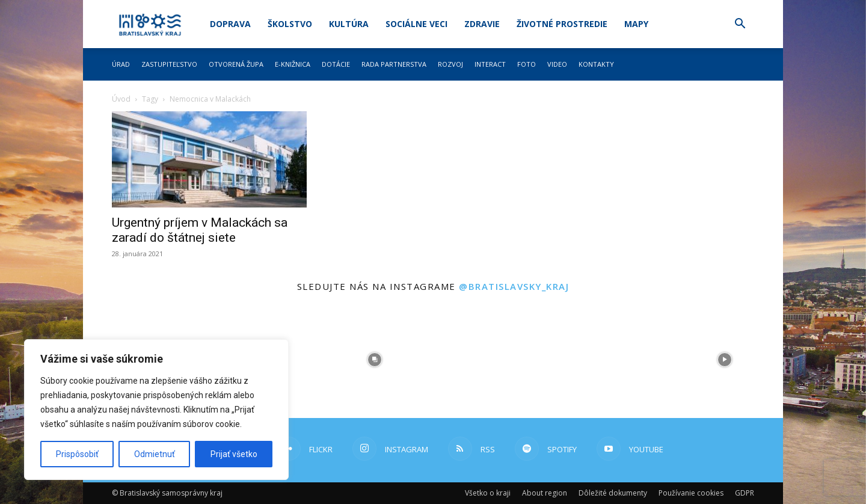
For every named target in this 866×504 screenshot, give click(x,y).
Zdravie (482, 24)
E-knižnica (293, 64)
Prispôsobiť (77, 454)
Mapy (636, 24)
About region (545, 493)
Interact (490, 64)
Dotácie (336, 64)
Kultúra (349, 24)
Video (557, 64)
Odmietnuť (155, 454)
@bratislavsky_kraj (514, 286)
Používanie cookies (691, 493)
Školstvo (290, 24)
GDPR (745, 493)
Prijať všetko (234, 454)
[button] (740, 25)
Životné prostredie (562, 24)
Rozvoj (450, 64)
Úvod (121, 99)
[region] (156, 410)
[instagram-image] (375, 360)
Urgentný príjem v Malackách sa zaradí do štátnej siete (200, 230)
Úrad (121, 64)
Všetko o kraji (488, 493)
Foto (527, 64)
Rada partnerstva (394, 64)
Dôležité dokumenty (613, 493)
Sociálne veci (416, 24)
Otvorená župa (236, 64)
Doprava (230, 24)
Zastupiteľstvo (169, 64)
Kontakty (596, 64)
